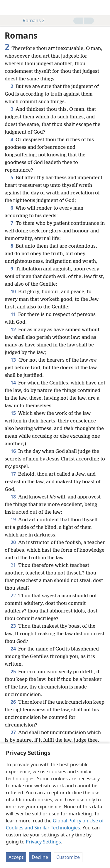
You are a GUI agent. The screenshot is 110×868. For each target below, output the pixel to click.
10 (13, 291)
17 (13, 474)
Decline (40, 857)
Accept (16, 857)
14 (13, 383)
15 (13, 413)
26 (13, 702)
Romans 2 (31, 20)
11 (13, 314)
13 (13, 360)
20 (13, 542)
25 (13, 672)
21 (13, 565)
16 (13, 451)
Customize (68, 857)
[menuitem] (9, 8)
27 (13, 732)
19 (13, 520)
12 (13, 329)
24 (13, 649)
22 (13, 596)
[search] (103, 8)
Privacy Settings (43, 842)
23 (13, 626)
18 (13, 497)
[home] (9, 8)
